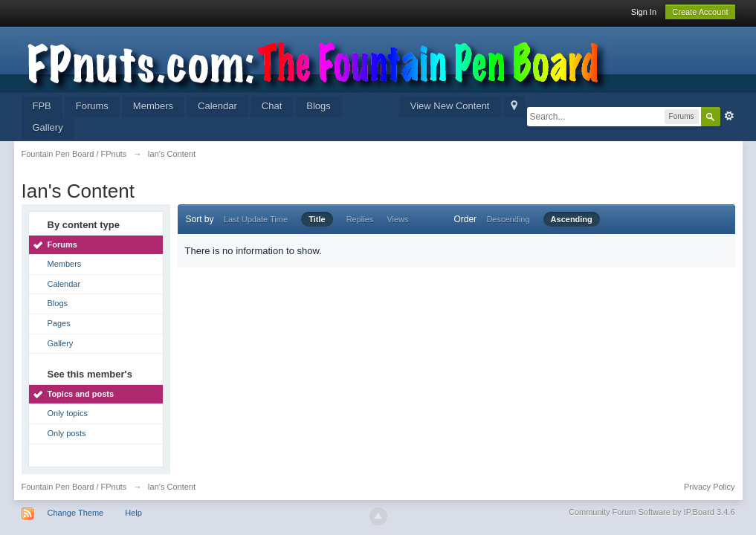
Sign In (644, 12)
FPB (42, 106)
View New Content (450, 106)
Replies (360, 219)
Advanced (729, 116)
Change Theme (76, 513)
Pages (59, 323)
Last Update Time (256, 219)
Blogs (319, 106)
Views (397, 219)
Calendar (217, 106)
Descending (508, 219)
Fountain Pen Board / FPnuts (74, 487)
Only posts (67, 433)
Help (133, 513)
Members (153, 106)
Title (317, 219)
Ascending (572, 219)
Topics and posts (81, 394)
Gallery (48, 127)
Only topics (68, 413)
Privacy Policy (709, 487)
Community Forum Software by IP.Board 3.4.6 (652, 512)
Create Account (700, 12)
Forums (92, 106)
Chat (272, 106)
